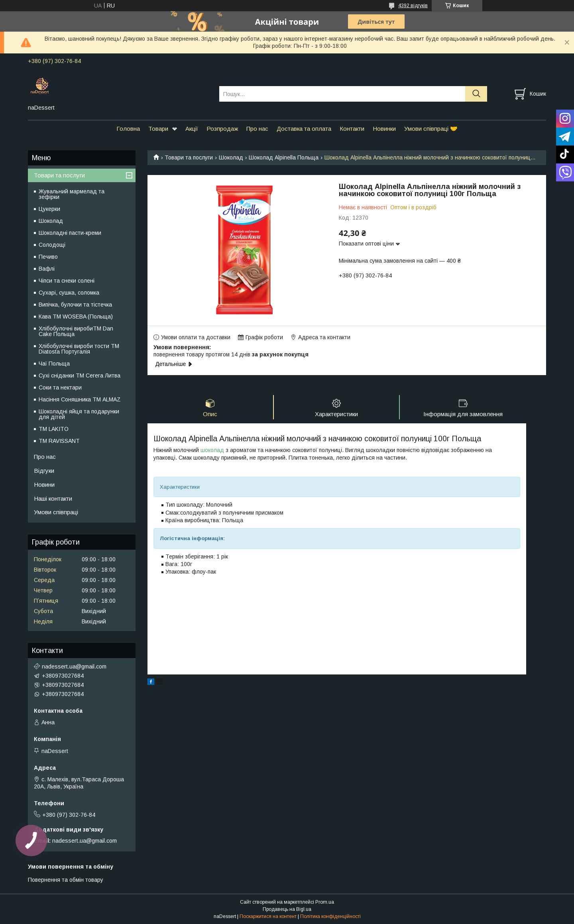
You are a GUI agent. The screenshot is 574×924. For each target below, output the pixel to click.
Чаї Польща (54, 364)
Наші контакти (53, 498)
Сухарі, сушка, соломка (69, 293)
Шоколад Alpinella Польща (284, 157)
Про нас (257, 129)
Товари (158, 129)
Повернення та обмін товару (66, 880)
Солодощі (52, 245)
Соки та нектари (60, 387)
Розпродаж (222, 129)
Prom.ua (325, 902)
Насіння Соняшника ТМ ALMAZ (80, 399)
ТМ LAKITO (54, 429)
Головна (128, 129)
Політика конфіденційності (330, 916)
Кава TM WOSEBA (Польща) (76, 317)
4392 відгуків (413, 6)
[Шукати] (476, 94)
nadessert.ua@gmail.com (74, 666)
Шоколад (231, 157)
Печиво (48, 257)
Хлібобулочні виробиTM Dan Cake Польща (76, 331)
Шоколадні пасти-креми (70, 233)
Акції (192, 129)
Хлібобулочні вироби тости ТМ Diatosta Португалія (79, 349)
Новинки (384, 129)
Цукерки (49, 209)
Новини (44, 485)
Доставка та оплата (304, 129)
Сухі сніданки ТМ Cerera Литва (80, 375)
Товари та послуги (189, 157)
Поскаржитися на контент (268, 916)
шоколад (212, 450)
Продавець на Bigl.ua (287, 909)
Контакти (352, 129)
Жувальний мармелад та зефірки (72, 194)
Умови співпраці (56, 512)
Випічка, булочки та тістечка (75, 305)
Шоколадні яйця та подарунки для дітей (79, 414)
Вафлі (47, 269)
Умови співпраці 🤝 (431, 129)
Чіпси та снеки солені (67, 281)
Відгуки (44, 471)
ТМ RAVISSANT (59, 441)
